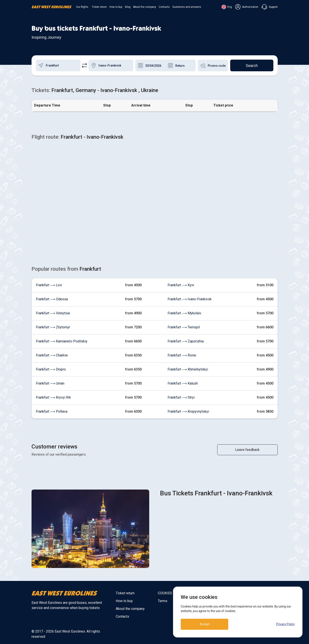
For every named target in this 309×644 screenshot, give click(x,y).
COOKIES (165, 593)
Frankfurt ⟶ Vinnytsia (53, 313)
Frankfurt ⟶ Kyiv (181, 285)
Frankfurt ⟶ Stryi (181, 397)
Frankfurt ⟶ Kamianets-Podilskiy (62, 341)
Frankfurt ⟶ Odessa (52, 299)
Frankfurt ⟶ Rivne (182, 355)
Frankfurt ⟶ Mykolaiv (184, 313)
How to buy (116, 7)
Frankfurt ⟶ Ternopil (184, 327)
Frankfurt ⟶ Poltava (52, 411)
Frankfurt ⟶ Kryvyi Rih (53, 397)
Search (252, 66)
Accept (205, 624)
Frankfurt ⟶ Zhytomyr (53, 327)
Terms (163, 601)
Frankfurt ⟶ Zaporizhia (186, 341)
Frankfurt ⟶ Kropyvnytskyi (188, 411)
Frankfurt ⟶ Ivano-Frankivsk (190, 299)
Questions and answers (187, 7)
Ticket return (99, 7)
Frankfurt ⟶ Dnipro (51, 369)
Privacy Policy (285, 624)
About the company (145, 7)
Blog (128, 7)
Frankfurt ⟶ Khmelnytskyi (188, 369)
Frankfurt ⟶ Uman (50, 383)
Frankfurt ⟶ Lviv (49, 285)
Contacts (164, 7)
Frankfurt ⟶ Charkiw (52, 355)
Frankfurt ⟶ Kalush (183, 383)
